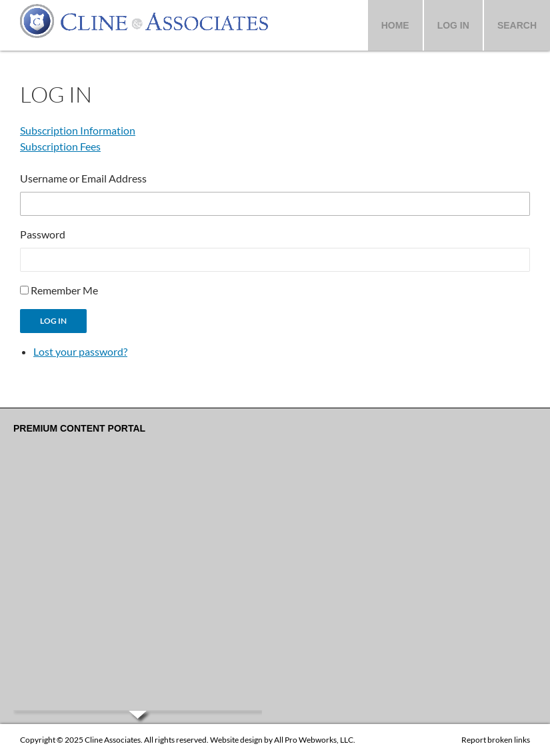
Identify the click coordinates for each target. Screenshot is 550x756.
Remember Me (64, 290)
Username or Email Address (83, 178)
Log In (453, 25)
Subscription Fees (60, 146)
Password (43, 234)
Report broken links (496, 740)
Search (517, 25)
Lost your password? (80, 351)
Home (395, 25)
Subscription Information (78, 130)
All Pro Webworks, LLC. (315, 740)
